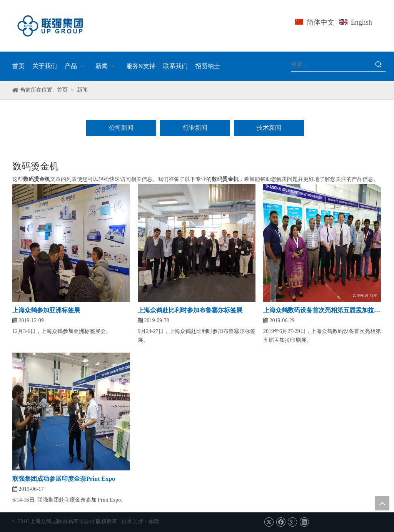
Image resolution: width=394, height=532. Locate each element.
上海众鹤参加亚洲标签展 (46, 310)
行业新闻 (195, 128)
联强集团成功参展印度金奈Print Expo (64, 479)
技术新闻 (269, 128)
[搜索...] (331, 64)
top (382, 503)
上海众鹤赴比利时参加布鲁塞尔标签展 (190, 310)
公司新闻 (121, 128)
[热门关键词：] (379, 64)
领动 (154, 521)
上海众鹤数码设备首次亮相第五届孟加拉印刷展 (322, 310)
